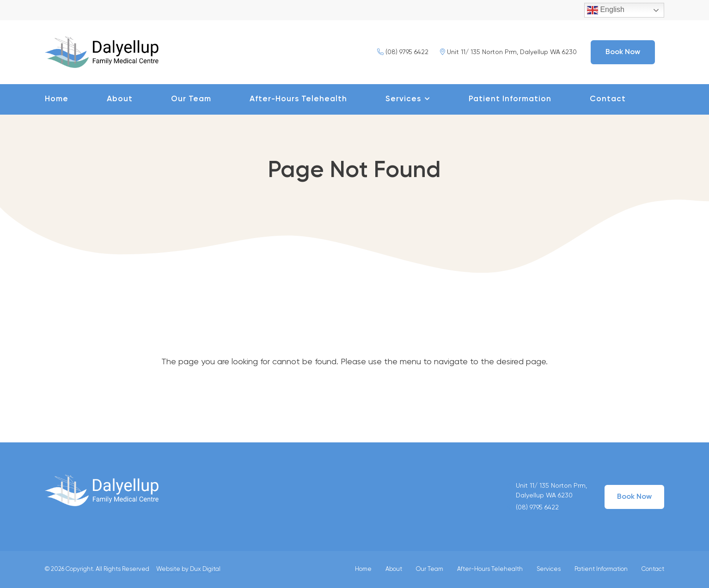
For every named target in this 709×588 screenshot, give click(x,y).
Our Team (191, 99)
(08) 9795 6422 (403, 52)
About (120, 99)
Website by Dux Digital (188, 569)
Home (57, 99)
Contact (608, 99)
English (606, 10)
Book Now (623, 52)
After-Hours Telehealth (298, 99)
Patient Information (510, 99)
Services (403, 99)
